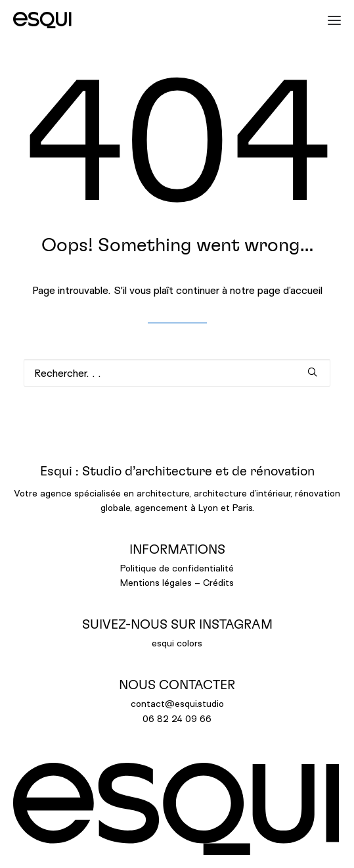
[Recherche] (177, 373)
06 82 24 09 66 (177, 718)
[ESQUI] (42, 20)
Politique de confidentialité (177, 568)
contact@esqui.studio (177, 703)
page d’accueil (290, 290)
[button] (329, 20)
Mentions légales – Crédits (177, 582)
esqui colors (177, 643)
